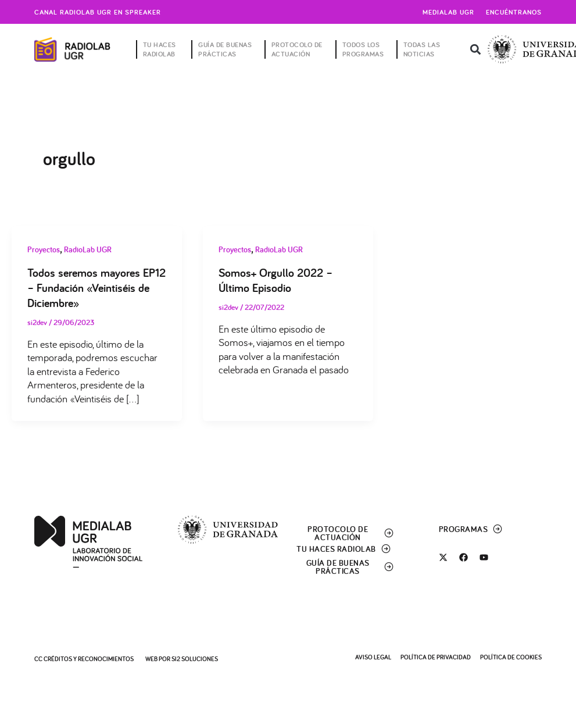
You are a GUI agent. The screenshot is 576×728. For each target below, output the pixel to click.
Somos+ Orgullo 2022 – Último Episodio (276, 280)
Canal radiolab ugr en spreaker (98, 12)
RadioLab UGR (88, 249)
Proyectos (44, 249)
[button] (475, 50)
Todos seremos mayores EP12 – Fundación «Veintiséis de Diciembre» (96, 288)
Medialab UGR (448, 12)
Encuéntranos (514, 12)
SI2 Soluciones (195, 659)
